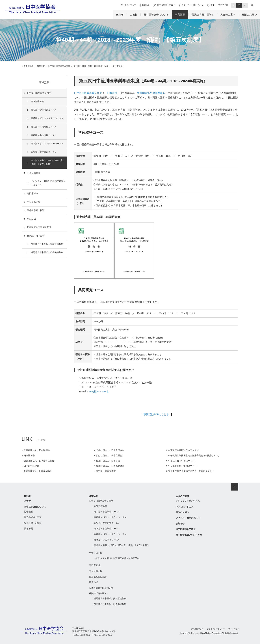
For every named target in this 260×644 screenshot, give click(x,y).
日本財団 (112, 93)
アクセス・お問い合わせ (192, 5)
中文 (213, 5)
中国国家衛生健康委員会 (151, 93)
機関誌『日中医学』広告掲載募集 (47, 252)
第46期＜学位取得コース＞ (44, 135)
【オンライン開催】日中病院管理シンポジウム (48, 183)
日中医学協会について (156, 15)
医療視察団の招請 (36, 210)
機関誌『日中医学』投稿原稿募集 (47, 244)
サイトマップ (130, 5)
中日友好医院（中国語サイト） (183, 466)
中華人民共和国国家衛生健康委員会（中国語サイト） (194, 456)
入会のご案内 (228, 15)
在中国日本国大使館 (106, 471)
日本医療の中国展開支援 (39, 227)
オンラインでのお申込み (188, 501)
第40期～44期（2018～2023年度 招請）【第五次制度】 (48, 162)
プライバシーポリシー (216, 629)
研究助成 (31, 219)
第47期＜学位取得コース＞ (44, 110)
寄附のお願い (249, 15)
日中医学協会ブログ (166, 5)
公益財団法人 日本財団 (108, 461)
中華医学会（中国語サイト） (182, 461)
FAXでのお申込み (184, 507)
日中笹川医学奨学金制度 (88, 93)
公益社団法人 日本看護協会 (110, 450)
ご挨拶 (134, 15)
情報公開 (29, 529)
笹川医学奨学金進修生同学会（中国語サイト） (191, 471)
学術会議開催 (34, 173)
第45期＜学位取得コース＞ (44, 152)
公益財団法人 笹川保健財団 (110, 466)
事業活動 (180, 15)
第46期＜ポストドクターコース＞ (47, 144)
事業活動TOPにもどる (156, 414)
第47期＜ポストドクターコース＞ (47, 118)
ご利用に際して (197, 629)
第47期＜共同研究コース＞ (44, 127)
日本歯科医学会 (31, 466)
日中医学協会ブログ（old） (189, 535)
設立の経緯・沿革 (33, 517)
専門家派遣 (32, 194)
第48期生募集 (37, 102)
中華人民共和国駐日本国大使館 (183, 450)
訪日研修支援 (34, 202)
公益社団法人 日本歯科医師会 (39, 461)
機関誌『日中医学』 (203, 15)
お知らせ (146, 5)
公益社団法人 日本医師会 (37, 450)
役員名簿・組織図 (33, 523)
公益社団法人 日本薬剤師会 (38, 471)
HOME (120, 15)
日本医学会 (29, 456)
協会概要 (29, 512)
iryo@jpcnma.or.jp (99, 392)
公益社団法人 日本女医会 (109, 456)
